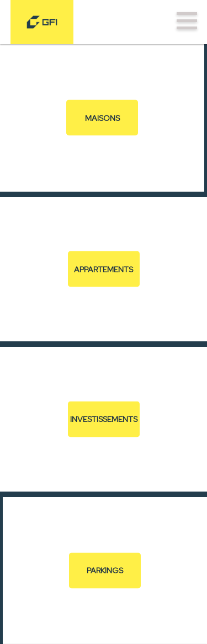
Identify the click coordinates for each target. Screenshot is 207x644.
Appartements (104, 269)
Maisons (102, 118)
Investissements (104, 419)
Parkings (105, 571)
